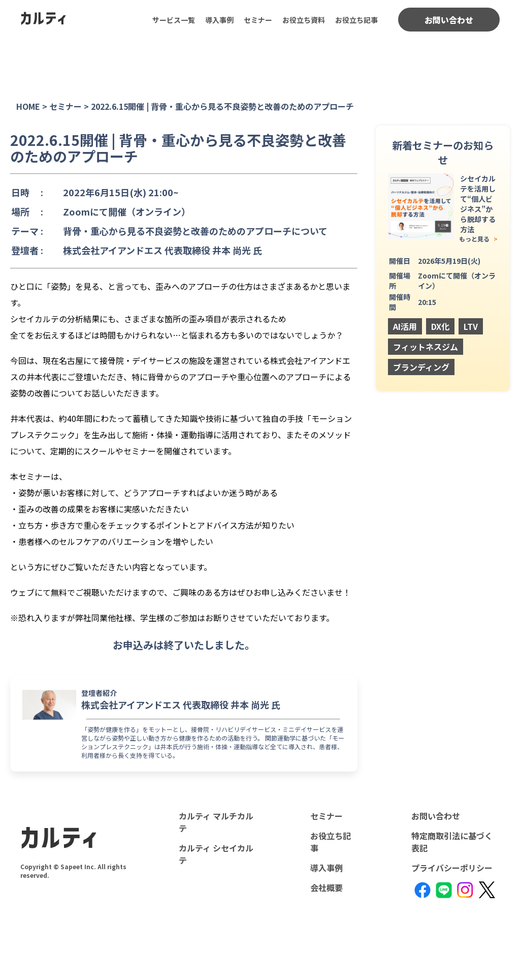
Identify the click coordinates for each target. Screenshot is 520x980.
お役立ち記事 (356, 20)
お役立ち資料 (304, 20)
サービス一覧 (174, 20)
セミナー (258, 20)
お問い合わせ (449, 20)
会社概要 (327, 887)
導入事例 (219, 20)
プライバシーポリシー (452, 868)
